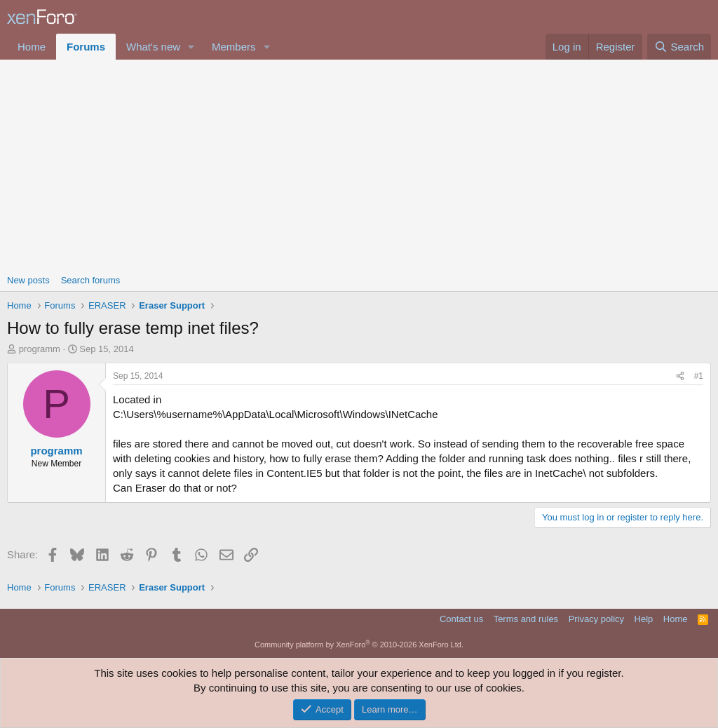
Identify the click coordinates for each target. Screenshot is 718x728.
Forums (86, 47)
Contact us (461, 619)
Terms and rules (526, 619)
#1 (699, 376)
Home (32, 47)
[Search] (679, 47)
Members (234, 47)
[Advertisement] (359, 165)
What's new (153, 47)
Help (644, 619)
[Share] (680, 376)
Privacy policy (596, 619)
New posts (28, 280)
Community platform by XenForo (359, 645)
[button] (191, 47)
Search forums (91, 280)
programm (40, 349)
